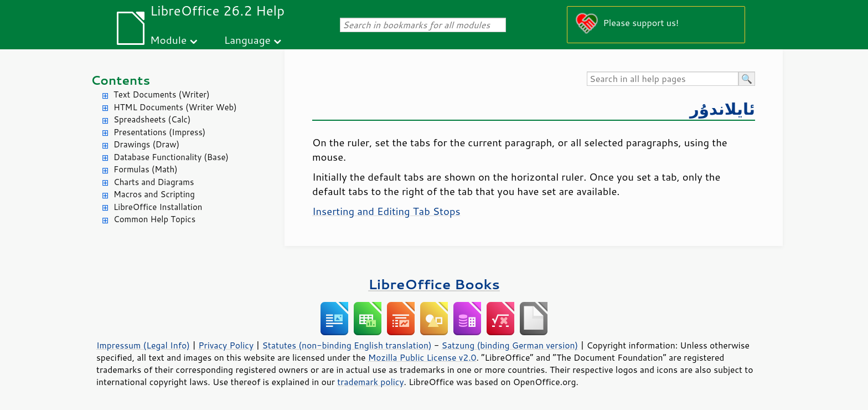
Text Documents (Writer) (162, 94)
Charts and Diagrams (154, 182)
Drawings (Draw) (146, 144)
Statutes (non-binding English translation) (347, 345)
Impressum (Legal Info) (143, 345)
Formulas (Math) (146, 169)
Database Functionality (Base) (171, 157)
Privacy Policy (226, 345)
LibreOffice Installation (158, 207)
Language (247, 40)
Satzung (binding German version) (510, 345)
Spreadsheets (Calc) (152, 119)
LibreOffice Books (434, 284)
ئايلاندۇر (722, 108)
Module (168, 40)
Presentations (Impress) (159, 132)
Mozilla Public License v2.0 (422, 357)
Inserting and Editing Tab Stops (386, 211)
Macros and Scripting (154, 194)
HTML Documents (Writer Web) (175, 107)
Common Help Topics (154, 219)
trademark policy (370, 382)
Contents (120, 80)
